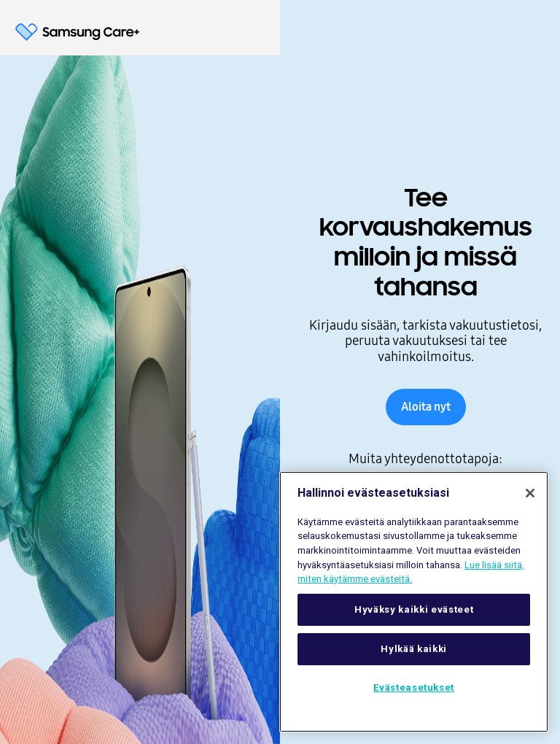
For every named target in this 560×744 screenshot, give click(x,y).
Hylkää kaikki (414, 649)
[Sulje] (530, 493)
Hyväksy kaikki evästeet (414, 609)
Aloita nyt (426, 407)
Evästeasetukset (414, 687)
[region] (414, 602)
